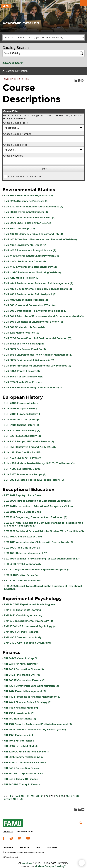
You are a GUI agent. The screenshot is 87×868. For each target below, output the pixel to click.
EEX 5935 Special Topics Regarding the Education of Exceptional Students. (43, 588)
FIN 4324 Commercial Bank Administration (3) (31, 686)
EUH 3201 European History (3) (22, 436)
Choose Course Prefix (16, 123)
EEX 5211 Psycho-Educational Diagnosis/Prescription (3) (37, 570)
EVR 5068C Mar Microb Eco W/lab (24, 327)
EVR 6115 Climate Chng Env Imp (23, 382)
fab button (82, 863)
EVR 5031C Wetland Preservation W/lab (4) (30, 305)
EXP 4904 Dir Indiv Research (21, 632)
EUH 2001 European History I (21, 409)
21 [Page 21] (42, 796)
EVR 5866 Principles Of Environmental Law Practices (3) (37, 366)
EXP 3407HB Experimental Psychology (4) (29, 604)
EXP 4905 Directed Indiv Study (23, 637)
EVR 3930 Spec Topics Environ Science (28, 223)
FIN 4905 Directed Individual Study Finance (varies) (35, 730)
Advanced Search (13, 63)
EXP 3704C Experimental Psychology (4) (28, 621)
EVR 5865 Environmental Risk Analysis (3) (29, 360)
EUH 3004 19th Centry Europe (22, 420)
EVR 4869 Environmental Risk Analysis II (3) (30, 294)
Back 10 (19, 796)
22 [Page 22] (47, 796)
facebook (3, 838)
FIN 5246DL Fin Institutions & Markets (26, 752)
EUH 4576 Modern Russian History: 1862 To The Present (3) (39, 463)
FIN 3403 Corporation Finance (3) (24, 669)
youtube (28, 838)
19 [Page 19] (32, 796)
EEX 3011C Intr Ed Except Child (22, 512)
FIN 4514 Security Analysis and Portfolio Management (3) (38, 724)
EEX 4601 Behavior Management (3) (26, 553)
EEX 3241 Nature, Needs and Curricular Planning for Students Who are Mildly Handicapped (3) (43, 524)
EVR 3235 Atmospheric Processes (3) (26, 201)
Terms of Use (8, 847)
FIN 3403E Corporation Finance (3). (25, 680)
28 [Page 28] (77, 796)
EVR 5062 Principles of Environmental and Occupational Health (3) (44, 316)
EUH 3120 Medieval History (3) (22, 431)
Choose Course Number (17, 134)
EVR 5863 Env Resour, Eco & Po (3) (25, 349)
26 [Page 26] (67, 796)
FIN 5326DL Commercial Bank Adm (25, 763)
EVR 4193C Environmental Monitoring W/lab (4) (32, 272)
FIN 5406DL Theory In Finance (22, 784)
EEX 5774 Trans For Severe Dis (22, 581)
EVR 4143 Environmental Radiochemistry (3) (30, 267)
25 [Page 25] (62, 796)
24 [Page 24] (57, 796)
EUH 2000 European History (21, 403)
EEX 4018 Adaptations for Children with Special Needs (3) (38, 542)
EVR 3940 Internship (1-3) (19, 229)
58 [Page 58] (21, 799)
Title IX (37, 847)
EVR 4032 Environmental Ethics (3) (25, 245)
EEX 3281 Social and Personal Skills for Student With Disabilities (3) (44, 531)
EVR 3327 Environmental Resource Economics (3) (34, 207)
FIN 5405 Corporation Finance (22, 768)
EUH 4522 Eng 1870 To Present (23, 458)
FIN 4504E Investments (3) (20, 719)
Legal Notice (24, 847)
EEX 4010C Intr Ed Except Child (23, 537)
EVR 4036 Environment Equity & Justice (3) (30, 250)
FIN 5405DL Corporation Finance (23, 774)
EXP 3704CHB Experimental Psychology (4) (30, 626)
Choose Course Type (15, 145)
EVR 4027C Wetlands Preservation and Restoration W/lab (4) (40, 239)
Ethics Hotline (51, 847)
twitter (19, 838)
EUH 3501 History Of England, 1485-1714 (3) (30, 447)
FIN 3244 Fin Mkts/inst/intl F (21, 664)
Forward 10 (9, 799)
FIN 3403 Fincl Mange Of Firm (22, 675)
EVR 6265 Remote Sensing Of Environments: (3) (33, 388)
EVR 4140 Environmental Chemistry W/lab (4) (31, 256)
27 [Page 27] (72, 796)
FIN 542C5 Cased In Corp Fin (21, 658)
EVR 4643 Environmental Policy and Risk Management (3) (39, 283)
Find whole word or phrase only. (25, 176)
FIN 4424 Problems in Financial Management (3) (33, 697)
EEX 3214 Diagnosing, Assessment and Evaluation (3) (36, 517)
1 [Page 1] (10, 796)
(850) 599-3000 (25, 832)
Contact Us (8, 832)
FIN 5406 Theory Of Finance (21, 779)
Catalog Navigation (17, 71)
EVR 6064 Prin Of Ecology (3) (22, 371)
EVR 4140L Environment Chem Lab (25, 261)
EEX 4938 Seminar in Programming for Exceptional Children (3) (42, 559)
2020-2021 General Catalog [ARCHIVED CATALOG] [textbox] (33, 38)
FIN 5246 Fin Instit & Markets (21, 746)
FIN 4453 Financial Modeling (21, 708)
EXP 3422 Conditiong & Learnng (23, 615)
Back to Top (81, 823)
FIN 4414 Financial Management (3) (25, 691)
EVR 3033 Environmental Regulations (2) (28, 196)
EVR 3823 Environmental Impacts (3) (26, 212)
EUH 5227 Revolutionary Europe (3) (25, 474)
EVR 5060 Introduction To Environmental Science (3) (36, 311)
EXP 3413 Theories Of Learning (22, 610)
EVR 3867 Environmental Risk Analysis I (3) (30, 218)
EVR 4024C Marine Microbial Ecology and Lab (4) (33, 234)
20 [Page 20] (37, 796)
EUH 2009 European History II (22, 414)
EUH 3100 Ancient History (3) (21, 425)
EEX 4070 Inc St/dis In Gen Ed (22, 548)
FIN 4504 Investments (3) (19, 713)
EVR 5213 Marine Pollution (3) (22, 333)
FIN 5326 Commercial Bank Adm (23, 757)
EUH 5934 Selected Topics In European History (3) (34, 480)
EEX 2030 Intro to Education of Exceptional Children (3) (37, 501)
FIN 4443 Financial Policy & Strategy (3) (28, 702)
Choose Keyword (13, 156)
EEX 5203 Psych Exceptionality (23, 564)
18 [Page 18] (28, 796)
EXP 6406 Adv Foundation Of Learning (27, 643)
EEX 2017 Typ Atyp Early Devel (23, 495)
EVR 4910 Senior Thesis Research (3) (26, 300)
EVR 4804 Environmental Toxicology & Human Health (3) (38, 289)
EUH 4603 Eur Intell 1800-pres (22, 469)
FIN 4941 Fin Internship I (18, 735)
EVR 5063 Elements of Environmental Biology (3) (33, 322)
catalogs (27, 863)
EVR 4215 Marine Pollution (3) (22, 278)
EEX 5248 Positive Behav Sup (22, 575)
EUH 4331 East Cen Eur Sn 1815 (22, 452)
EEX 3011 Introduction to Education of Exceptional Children (39, 506)
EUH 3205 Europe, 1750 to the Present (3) (29, 442)
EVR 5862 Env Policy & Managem (24, 344)
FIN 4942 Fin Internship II (19, 741)
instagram (11, 838)
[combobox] (44, 38)
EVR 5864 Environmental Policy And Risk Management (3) (39, 355)
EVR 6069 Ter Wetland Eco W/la (24, 377)
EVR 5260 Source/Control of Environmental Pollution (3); (38, 338)
